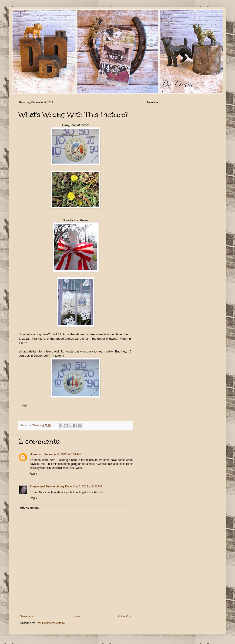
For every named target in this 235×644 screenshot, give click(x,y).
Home (76, 616)
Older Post (125, 616)
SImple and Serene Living (47, 486)
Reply (33, 474)
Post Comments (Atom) (50, 623)
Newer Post (27, 616)
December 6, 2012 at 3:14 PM (62, 454)
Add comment (29, 508)
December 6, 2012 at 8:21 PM (84, 486)
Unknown (36, 454)
